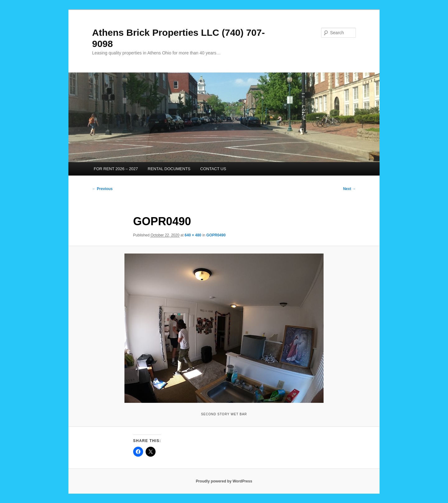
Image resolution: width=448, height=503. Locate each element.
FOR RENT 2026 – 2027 (116, 169)
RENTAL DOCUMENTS (169, 169)
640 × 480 (193, 235)
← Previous (102, 189)
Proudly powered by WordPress (224, 481)
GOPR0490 (216, 235)
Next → (350, 189)
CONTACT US (213, 169)
